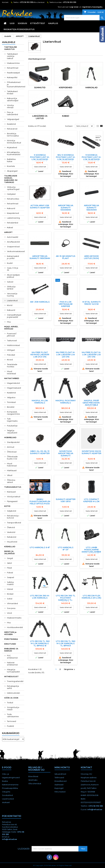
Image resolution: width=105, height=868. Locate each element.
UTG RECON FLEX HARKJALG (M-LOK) (91, 597)
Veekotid (11, 532)
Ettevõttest (38, 23)
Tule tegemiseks (12, 420)
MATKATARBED (12, 378)
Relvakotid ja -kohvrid (13, 517)
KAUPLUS (53, 23)
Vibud (10, 475)
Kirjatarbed (12, 147)
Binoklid (11, 407)
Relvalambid (13, 223)
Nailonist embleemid (12, 664)
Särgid (10, 558)
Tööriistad (11, 402)
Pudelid (10, 726)
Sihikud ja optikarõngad (13, 188)
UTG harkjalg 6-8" (40, 547)
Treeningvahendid (15, 681)
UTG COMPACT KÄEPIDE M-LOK (91, 500)
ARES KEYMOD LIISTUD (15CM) (91, 257)
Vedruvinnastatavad (16, 251)
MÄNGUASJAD (13, 693)
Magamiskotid (13, 383)
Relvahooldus (13, 199)
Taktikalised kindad (12, 92)
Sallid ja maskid (10, 583)
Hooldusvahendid (15, 627)
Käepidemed (13, 213)
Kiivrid (10, 305)
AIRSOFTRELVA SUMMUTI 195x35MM (40, 257)
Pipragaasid (12, 501)
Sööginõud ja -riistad (13, 708)
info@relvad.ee (95, 809)
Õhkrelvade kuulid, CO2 (12, 458)
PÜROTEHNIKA (11, 639)
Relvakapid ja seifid (13, 687)
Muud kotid (12, 542)
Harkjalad (11, 194)
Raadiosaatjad (13, 73)
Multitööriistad (13, 345)
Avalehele (9, 42)
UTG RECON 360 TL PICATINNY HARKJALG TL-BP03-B (66, 599)
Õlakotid (11, 527)
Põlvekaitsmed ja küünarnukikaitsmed (16, 84)
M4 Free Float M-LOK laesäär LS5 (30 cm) (91, 355)
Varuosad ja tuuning (12, 295)
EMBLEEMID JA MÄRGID (11, 650)
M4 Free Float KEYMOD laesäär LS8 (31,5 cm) (40, 355)
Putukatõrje (12, 426)
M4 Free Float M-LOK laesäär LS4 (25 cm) (66, 355)
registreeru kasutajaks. (92, 7)
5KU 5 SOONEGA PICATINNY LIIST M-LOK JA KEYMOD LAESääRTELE (66, 158)
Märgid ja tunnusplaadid (13, 671)
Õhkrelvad (12, 452)
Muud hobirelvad (12, 465)
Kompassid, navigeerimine (13, 413)
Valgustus (11, 397)
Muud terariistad (11, 372)
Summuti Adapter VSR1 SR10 (66, 500)
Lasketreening (13, 218)
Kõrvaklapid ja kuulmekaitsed (14, 153)
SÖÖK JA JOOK (11, 698)
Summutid (40, 88)
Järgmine (70, 669)
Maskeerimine (13, 63)
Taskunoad (12, 340)
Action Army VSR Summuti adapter (40, 207)
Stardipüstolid (13, 442)
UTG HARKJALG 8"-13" (66, 549)
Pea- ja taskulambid (12, 113)
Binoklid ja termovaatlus (13, 135)
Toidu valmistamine (13, 715)
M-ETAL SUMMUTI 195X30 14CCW (91, 303)
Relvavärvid (12, 129)
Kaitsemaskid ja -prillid (13, 257)
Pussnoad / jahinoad (12, 335)
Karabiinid (11, 124)
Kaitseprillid (12, 77)
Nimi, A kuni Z (85, 126)
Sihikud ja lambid (11, 288)
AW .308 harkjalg (40, 302)
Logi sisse (74, 7)
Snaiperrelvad (13, 247)
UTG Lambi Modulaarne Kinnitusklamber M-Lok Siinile (91, 551)
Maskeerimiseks (14, 618)
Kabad (10, 227)
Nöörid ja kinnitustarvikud (14, 142)
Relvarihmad (13, 68)
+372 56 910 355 (26, 2)
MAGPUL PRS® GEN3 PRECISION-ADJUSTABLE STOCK (91, 404)
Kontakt (5, 2)
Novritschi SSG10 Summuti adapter (91, 452)
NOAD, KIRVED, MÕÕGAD (11, 328)
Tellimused (59, 777)
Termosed (11, 721)
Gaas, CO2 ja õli (13, 269)
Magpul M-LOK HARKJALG (40, 402)
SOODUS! (22, 23)
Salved (10, 282)
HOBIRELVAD (10, 437)
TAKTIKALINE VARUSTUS (11, 48)
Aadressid (59, 785)
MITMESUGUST (11, 676)
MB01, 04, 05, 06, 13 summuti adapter (40, 452)
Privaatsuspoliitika (10, 788)
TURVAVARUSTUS (13, 487)
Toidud (10, 703)
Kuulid (10, 263)
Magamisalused (14, 388)
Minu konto (62, 767)
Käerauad (11, 492)
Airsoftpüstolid (13, 242)
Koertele (11, 166)
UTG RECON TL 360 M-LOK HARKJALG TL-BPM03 (66, 643)
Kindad (10, 594)
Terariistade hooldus (12, 365)
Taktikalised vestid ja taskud (12, 56)
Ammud (11, 447)
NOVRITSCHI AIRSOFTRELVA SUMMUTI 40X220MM (66, 454)
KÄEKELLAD (10, 546)
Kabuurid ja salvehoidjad (13, 99)
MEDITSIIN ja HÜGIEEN (10, 633)
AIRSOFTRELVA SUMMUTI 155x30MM (91, 208)
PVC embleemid (12, 657)
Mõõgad (11, 350)
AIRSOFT (8, 232)
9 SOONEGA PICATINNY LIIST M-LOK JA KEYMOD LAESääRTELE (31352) (91, 159)
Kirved (10, 360)
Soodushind (7, 795)
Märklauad (12, 470)
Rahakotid (12, 537)
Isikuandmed (60, 774)
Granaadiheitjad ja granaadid (14, 316)
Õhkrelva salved (11, 481)
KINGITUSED (10, 644)
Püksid (10, 573)
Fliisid (9, 568)
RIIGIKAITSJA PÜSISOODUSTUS (19, 29)
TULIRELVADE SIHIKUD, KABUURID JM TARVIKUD (11, 179)
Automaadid (13, 237)
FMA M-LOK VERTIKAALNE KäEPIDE (66, 304)
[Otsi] (84, 18)
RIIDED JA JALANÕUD (10, 552)
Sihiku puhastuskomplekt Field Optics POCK (41, 501)
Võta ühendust (39, 2)
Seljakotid (11, 511)
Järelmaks (33, 780)
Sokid (10, 599)
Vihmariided (12, 603)
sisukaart (6, 802)
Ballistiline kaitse (11, 160)
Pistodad (11, 355)
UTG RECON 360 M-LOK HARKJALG (40, 597)
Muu (9, 322)
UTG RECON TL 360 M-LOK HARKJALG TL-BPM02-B (40, 643)
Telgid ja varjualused (12, 432)
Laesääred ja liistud (40, 117)
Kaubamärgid (11, 733)
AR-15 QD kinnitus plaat (66, 257)
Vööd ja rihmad (10, 106)
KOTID (7, 506)
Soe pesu (11, 608)
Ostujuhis (6, 792)
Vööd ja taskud (14, 497)
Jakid (9, 563)
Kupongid (59, 788)
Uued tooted (8, 799)
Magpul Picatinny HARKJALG (66, 402)
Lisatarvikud (12, 300)
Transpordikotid (14, 523)
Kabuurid (11, 208)
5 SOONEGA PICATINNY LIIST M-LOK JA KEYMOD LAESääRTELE (40, 158)
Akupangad (12, 171)
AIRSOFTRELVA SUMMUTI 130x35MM (66, 208)
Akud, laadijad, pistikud (13, 276)
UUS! (12, 23)
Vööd (9, 613)
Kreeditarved (60, 781)
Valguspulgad (13, 119)
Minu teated (60, 792)
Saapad (10, 577)
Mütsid (10, 589)
